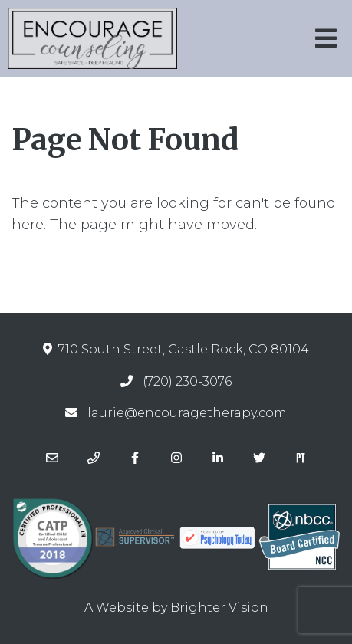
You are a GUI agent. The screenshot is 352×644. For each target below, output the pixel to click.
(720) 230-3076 (187, 381)
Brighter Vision (219, 608)
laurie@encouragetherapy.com (187, 413)
